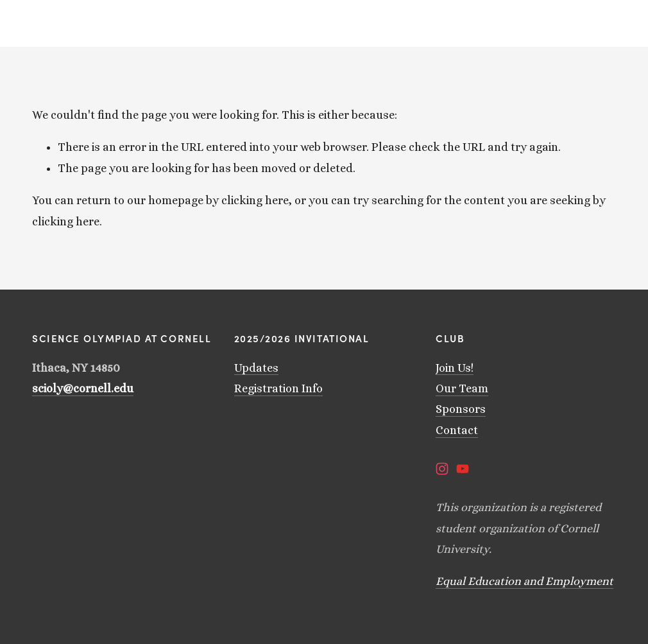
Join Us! (455, 368)
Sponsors (461, 409)
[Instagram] (442, 469)
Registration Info (278, 388)
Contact (457, 430)
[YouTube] (463, 469)
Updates (256, 368)
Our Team (462, 388)
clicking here (255, 200)
